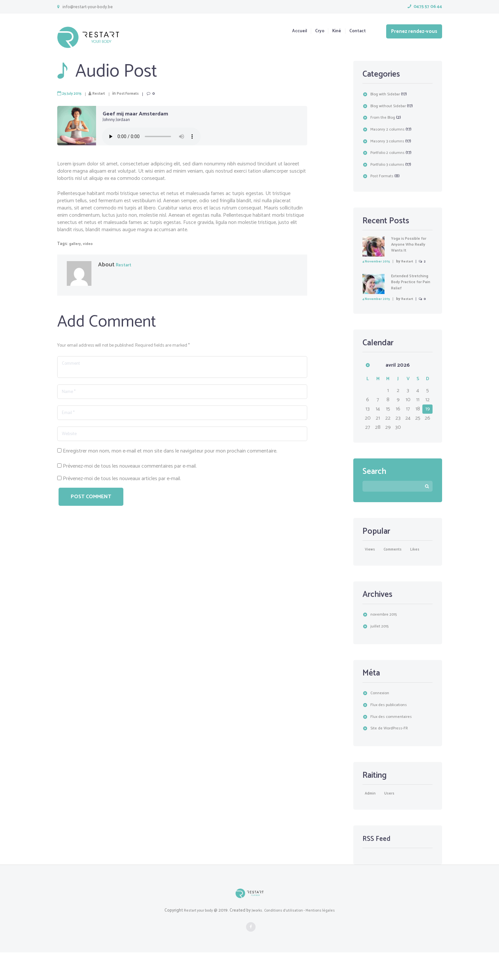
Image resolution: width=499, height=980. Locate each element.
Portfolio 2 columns (390, 153)
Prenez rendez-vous (414, 31)
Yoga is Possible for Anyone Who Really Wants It (412, 245)
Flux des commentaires (393, 743)
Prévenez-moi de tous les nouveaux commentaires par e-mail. (130, 480)
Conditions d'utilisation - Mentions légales (303, 938)
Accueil (288, 32)
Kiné (332, 32)
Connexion (381, 719)
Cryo (311, 32)
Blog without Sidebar (391, 106)
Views (372, 565)
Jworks (255, 938)
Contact (356, 32)
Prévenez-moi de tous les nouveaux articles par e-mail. (122, 492)
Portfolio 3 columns (390, 165)
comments (399, 565)
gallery (76, 244)
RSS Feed (379, 866)
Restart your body (193, 938)
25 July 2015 (74, 94)
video (91, 244)
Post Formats (138, 94)
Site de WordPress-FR (392, 755)
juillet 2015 (381, 652)
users (395, 821)
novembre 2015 (386, 641)
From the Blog (385, 118)
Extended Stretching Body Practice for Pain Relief (408, 291)
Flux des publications (391, 731)
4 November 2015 (379, 261)
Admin (372, 821)
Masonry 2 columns (389, 129)
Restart (105, 94)
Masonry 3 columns (389, 141)
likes (375, 575)
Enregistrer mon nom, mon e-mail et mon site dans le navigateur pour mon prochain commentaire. (170, 465)
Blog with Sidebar (388, 94)
